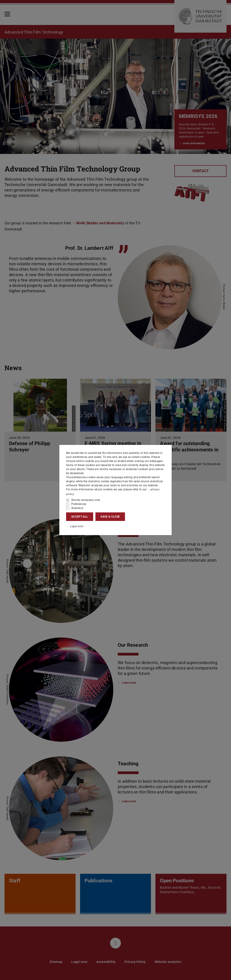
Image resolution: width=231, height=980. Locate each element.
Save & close (110, 516)
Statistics (77, 508)
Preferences (79, 504)
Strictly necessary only (86, 500)
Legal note (75, 526)
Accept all (80, 516)
